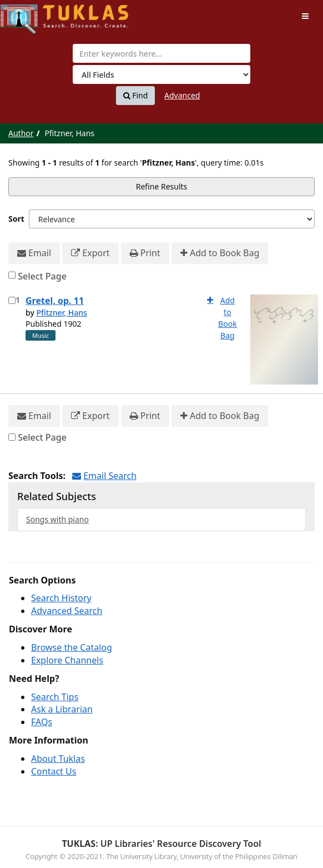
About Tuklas (58, 759)
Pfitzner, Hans (61, 313)
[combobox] (161, 53)
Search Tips (55, 697)
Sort (16, 219)
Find (136, 96)
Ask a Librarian (62, 709)
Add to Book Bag (220, 253)
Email (34, 253)
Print (145, 253)
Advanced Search (67, 611)
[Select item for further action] (12, 300)
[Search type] (161, 74)
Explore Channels (67, 660)
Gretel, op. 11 (55, 301)
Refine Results (162, 186)
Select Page (42, 276)
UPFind (28, 14)
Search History (61, 598)
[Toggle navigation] (305, 16)
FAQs (42, 722)
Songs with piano (57, 519)
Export (90, 253)
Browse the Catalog (72, 647)
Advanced (182, 95)
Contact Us (54, 771)
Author (21, 133)
